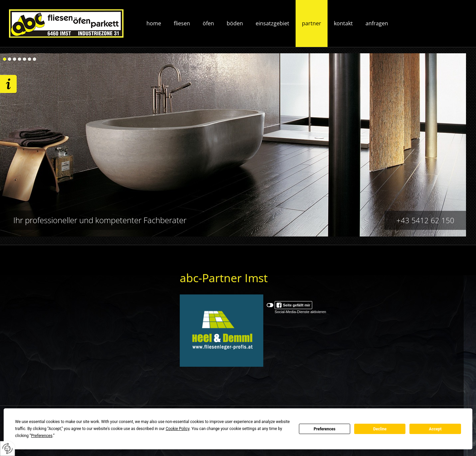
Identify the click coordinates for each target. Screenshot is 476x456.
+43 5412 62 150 (425, 220)
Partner (312, 23)
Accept (435, 429)
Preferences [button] (42, 436)
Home (154, 23)
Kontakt (343, 23)
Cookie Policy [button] (178, 429)
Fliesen (182, 23)
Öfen (208, 23)
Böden (235, 23)
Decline (380, 429)
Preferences (325, 429)
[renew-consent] (7, 449)
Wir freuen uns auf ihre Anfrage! (8, 84)
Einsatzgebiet (272, 23)
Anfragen (377, 23)
